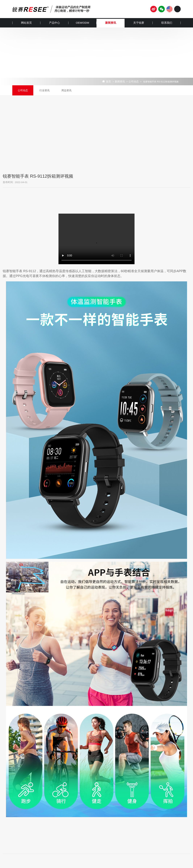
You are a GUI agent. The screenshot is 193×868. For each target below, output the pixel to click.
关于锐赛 (139, 23)
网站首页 (26, 23)
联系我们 (167, 23)
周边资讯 (66, 90)
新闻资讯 (111, 23)
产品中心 (54, 23)
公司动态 (134, 82)
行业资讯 (45, 90)
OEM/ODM (82, 23)
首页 (108, 82)
